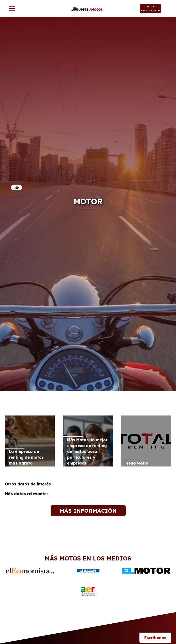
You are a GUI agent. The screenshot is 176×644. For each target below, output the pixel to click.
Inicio (17, 187)
